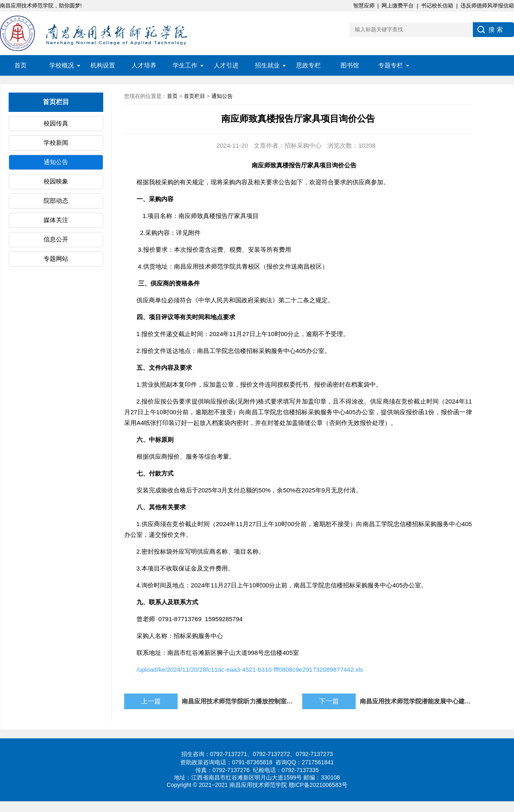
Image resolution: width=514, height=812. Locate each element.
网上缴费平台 (398, 6)
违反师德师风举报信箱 (487, 6)
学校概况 (62, 65)
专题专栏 (391, 65)
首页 (21, 65)
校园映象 (56, 181)
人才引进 (226, 65)
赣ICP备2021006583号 (318, 785)
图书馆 (350, 65)
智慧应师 (364, 6)
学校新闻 (56, 143)
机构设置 (103, 65)
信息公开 (56, 239)
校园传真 (56, 123)
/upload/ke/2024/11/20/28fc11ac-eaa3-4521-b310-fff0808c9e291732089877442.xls (250, 669)
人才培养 (144, 65)
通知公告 (56, 162)
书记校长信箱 (437, 6)
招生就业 (267, 65)
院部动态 (56, 201)
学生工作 (185, 65)
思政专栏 (308, 65)
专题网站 (56, 259)
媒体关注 (56, 220)
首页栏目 (194, 96)
